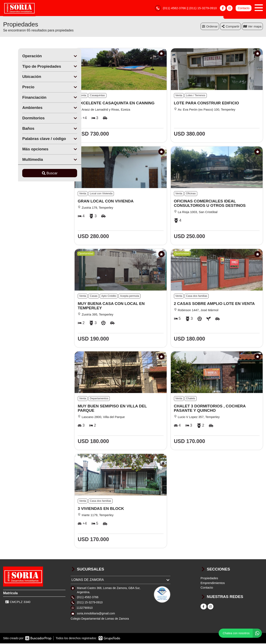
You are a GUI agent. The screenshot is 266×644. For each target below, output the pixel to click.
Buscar (35, 174)
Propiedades (209, 579)
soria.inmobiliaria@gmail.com (96, 614)
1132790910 (85, 608)
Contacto (244, 8)
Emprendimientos (213, 583)
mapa (252, 27)
